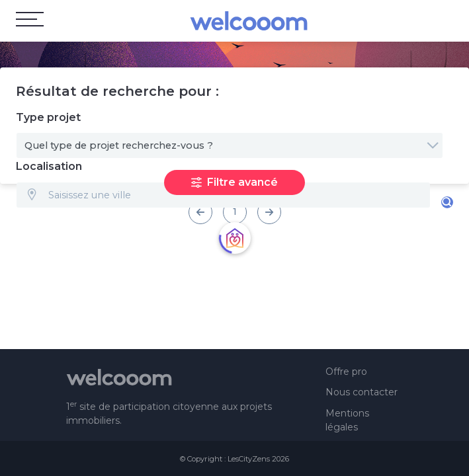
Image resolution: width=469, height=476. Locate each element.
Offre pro (346, 372)
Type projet (48, 117)
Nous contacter (362, 392)
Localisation (49, 166)
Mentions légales (347, 420)
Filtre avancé (234, 182)
